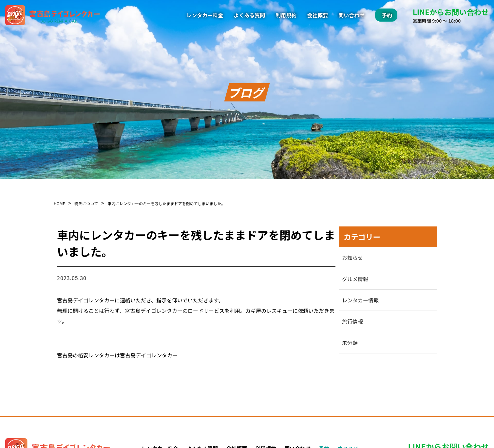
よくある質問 (249, 15)
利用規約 (286, 15)
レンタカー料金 (205, 15)
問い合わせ (351, 15)
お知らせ (352, 258)
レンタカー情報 (360, 300)
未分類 (350, 343)
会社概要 (317, 15)
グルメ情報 (355, 279)
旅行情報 (352, 321)
